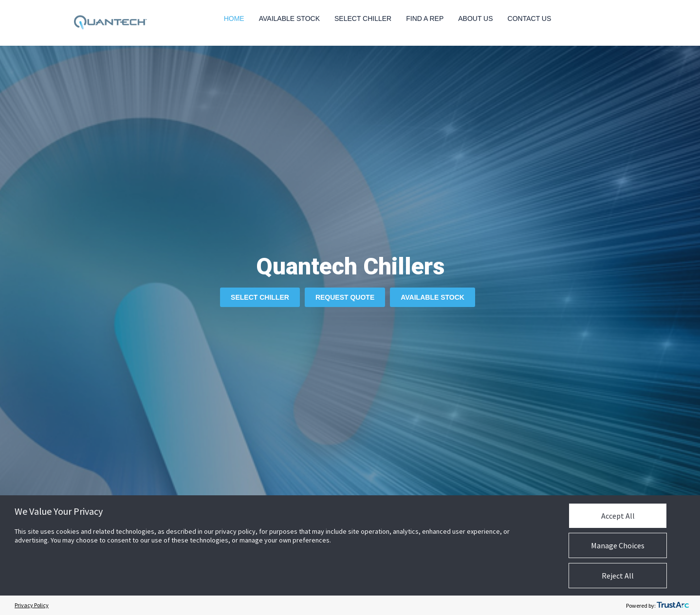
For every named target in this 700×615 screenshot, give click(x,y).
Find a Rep (425, 18)
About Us (475, 18)
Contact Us (530, 18)
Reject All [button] (618, 576)
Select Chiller (363, 18)
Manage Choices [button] (618, 545)
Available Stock (289, 18)
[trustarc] (673, 605)
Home (234, 18)
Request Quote (345, 297)
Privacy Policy (32, 605)
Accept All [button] (618, 516)
